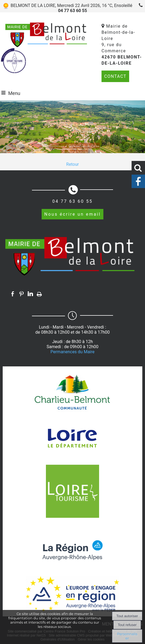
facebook (13, 294)
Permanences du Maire (73, 352)
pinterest (21, 294)
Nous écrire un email (73, 214)
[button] (138, 168)
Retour (73, 164)
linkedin (30, 294)
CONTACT (115, 76)
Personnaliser (127, 636)
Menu (14, 93)
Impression (39, 293)
